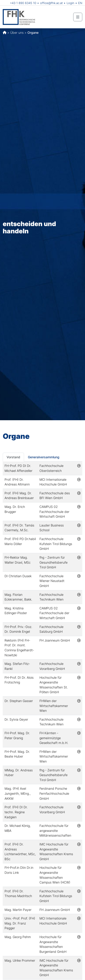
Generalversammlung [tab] (44, 457)
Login (70, 3)
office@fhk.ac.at (51, 3)
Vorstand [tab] (13, 457)
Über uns (17, 33)
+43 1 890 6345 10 (23, 3)
